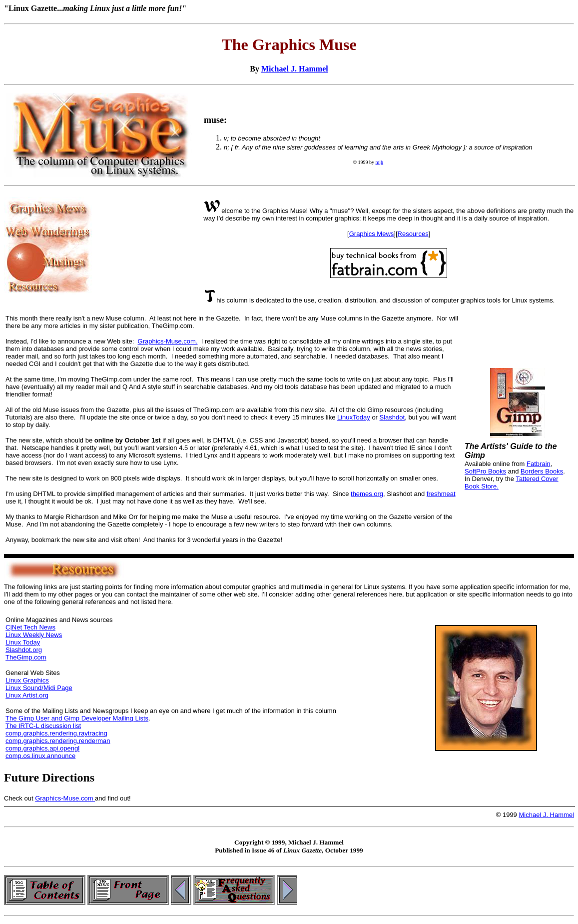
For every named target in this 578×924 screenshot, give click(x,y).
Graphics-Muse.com (65, 798)
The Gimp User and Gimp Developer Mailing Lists (77, 718)
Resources (413, 234)
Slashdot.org (24, 650)
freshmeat (441, 494)
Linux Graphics (27, 680)
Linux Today (23, 642)
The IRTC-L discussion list (43, 726)
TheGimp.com (26, 657)
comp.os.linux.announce (40, 756)
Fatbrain (539, 464)
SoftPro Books (485, 471)
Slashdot (392, 417)
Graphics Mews (372, 234)
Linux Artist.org (27, 695)
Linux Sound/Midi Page (39, 688)
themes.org (367, 494)
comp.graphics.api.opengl (42, 748)
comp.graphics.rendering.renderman (58, 741)
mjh (380, 162)
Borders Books (542, 471)
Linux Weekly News (34, 635)
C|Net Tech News (30, 627)
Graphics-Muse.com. (168, 341)
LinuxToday (354, 417)
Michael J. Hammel (295, 69)
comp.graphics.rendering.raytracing (56, 733)
